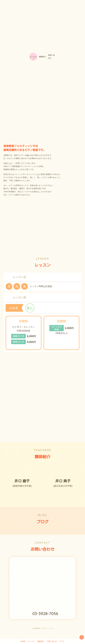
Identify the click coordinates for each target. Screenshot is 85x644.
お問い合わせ (58, 59)
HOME (20, 641)
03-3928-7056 (45, 619)
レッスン (27, 59)
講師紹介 (42, 59)
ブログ (65, 641)
